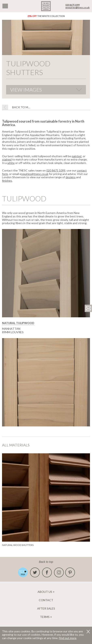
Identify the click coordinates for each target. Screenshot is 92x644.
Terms (45, 617)
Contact (46, 600)
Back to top (46, 562)
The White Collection (46, 16)
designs (71, 177)
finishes (7, 181)
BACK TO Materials (21, 107)
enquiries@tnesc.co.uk (77, 7)
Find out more (68, 638)
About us (45, 592)
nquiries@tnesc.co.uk (35, 174)
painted (77, 156)
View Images (26, 90)
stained (7, 159)
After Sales (46, 609)
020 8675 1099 (73, 5)
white (11, 163)
